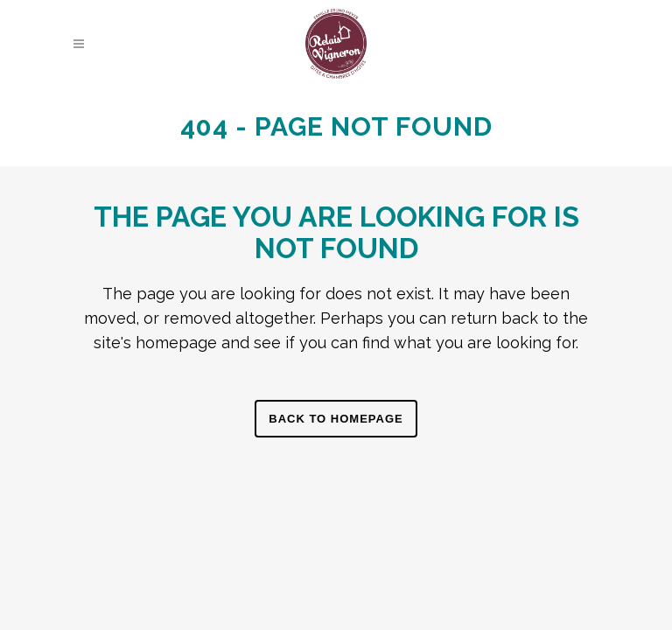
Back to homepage (336, 419)
